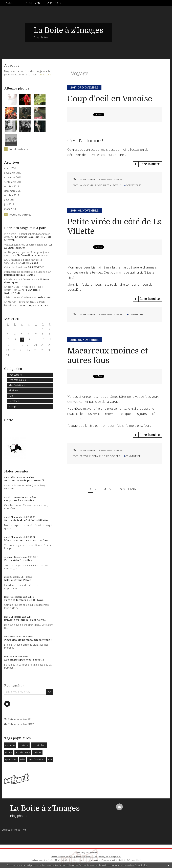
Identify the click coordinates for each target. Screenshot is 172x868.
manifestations (37, 759)
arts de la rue (23, 752)
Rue (11, 396)
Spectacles (15, 401)
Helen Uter (44, 297)
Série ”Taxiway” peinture (19, 297)
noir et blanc (39, 745)
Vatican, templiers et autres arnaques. (26, 245)
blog (138, 860)
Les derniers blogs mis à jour (62, 856)
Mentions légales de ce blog (66, 860)
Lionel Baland (30, 263)
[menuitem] (14, 3)
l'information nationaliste (32, 255)
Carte (9, 420)
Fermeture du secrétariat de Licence (26, 272)
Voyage (13, 406)
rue (50, 759)
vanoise (84, 185)
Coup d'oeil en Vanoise (19, 500)
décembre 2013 (13, 191)
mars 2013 (10, 209)
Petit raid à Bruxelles (18, 560)
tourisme (24, 745)
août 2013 (10, 200)
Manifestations (17, 385)
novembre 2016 (13, 177)
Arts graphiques (17, 380)
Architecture (15, 375)
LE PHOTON (36, 267)
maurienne (96, 185)
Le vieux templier (15, 248)
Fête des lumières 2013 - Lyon (24, 600)
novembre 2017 (13, 173)
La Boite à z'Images (68, 30)
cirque (9, 752)
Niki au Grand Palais (18, 580)
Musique (13, 390)
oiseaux (96, 456)
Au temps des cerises (36, 305)
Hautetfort (93, 853)
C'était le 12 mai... (14, 267)
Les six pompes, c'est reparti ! (24, 660)
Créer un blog (80, 853)
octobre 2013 (12, 195)
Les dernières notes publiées (86, 856)
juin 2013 (9, 204)
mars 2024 (10, 168)
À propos (54, 3)
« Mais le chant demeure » (20, 279)
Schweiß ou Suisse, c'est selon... (25, 620)
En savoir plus (141, 865)
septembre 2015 (13, 182)
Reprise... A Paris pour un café (24, 481)
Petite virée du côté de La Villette (26, 520)
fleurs (105, 456)
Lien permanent (84, 179)
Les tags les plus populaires (110, 856)
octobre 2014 (12, 187)
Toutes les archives (20, 215)
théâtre (38, 752)
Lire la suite (45, 74)
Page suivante (129, 489)
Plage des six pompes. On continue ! (28, 640)
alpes (106, 185)
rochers (115, 456)
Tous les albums (18, 149)
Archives (33, 3)
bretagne (85, 456)
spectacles (11, 759)
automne (10, 745)
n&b (23, 759)
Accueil (12, 3)
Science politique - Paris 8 (20, 275)
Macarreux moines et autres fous (26, 540)
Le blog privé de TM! (14, 830)
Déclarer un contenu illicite (42, 860)
